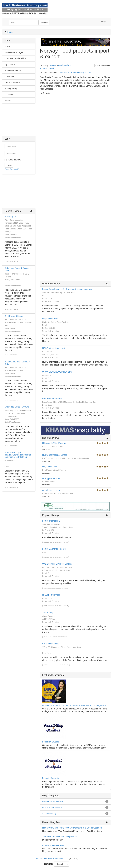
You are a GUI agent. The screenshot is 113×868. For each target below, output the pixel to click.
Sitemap (8, 101)
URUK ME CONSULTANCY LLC (57, 372)
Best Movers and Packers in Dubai (17, 363)
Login (104, 21)
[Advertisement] (19, 121)
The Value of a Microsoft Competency (59, 837)
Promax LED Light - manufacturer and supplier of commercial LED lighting (18, 455)
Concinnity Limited (51, 644)
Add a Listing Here (103, 65)
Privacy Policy (11, 89)
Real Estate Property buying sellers (75, 73)
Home (10, 32)
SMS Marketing (49, 814)
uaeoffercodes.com (51, 490)
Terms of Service (12, 82)
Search (44, 22)
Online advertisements (52, 808)
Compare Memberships (15, 58)
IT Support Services (51, 478)
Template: (49, 864)
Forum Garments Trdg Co (54, 549)
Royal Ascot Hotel (50, 319)
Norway (52, 65)
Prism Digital (10, 217)
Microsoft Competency (52, 802)
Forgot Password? (12, 169)
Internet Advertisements (53, 845)
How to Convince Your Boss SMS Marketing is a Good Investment (72, 828)
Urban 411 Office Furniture (17, 407)
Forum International (51, 521)
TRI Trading (48, 613)
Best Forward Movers (14, 316)
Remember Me (14, 160)
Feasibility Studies (51, 742)
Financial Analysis (50, 778)
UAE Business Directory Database (58, 564)
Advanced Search (13, 70)
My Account (10, 64)
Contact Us (10, 76)
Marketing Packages (14, 52)
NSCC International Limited (55, 348)
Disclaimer (9, 95)
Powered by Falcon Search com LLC (52, 859)
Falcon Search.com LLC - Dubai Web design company (67, 289)
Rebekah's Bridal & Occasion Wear (18, 269)
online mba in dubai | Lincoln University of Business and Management (74, 705)
